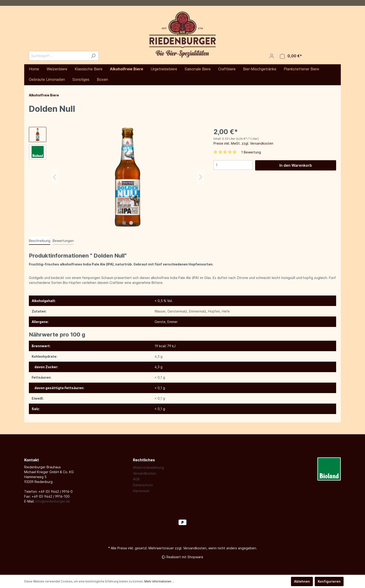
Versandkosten (145, 473)
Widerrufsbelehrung (148, 467)
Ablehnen (302, 581)
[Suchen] (93, 56)
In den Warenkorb (296, 165)
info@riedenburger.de (53, 501)
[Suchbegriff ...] (58, 56)
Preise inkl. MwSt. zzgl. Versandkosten (243, 143)
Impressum (141, 491)
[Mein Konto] (272, 56)
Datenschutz (143, 485)
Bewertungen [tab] (63, 241)
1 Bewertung (251, 152)
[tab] (40, 241)
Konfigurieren (329, 581)
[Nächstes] (201, 177)
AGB (136, 479)
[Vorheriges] (54, 177)
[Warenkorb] (291, 56)
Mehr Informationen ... (159, 581)
